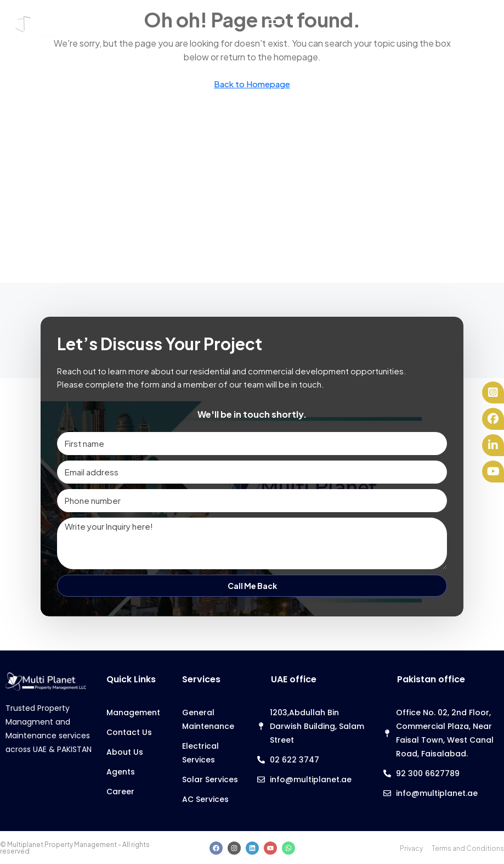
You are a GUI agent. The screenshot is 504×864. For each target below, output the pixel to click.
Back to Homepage (252, 84)
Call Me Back (252, 586)
